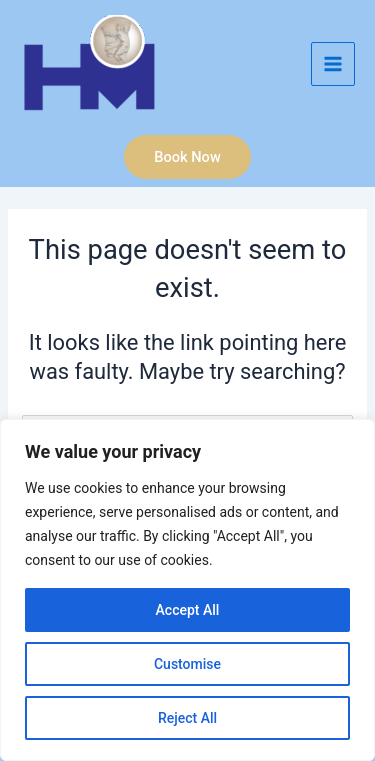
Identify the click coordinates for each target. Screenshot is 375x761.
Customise (187, 664)
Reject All (187, 718)
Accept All (188, 610)
